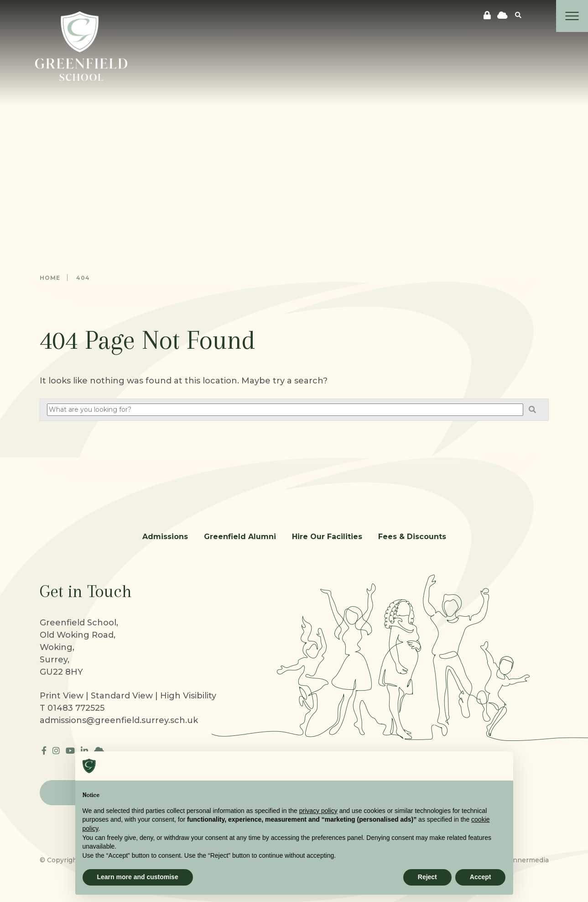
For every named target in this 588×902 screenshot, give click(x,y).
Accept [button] (481, 877)
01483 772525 (76, 708)
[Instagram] (56, 751)
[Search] (518, 15)
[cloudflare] (502, 16)
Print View (62, 696)
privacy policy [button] (318, 811)
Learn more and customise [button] (138, 877)
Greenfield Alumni (240, 537)
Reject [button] (427, 877)
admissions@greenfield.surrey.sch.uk (119, 720)
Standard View (122, 696)
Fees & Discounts (412, 537)
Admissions (165, 537)
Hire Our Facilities (327, 537)
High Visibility (188, 696)
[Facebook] (44, 751)
